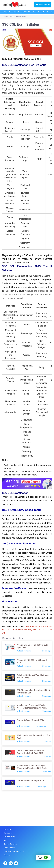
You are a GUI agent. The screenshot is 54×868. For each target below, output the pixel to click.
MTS (35, 12)
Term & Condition (11, 844)
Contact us (8, 833)
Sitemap (7, 855)
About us (8, 829)
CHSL (25, 12)
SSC (6, 12)
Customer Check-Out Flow (14, 851)
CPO (44, 12)
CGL (15, 12)
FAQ (6, 840)
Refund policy (9, 848)
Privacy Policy (9, 837)
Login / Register (42, 4)
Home (6, 17)
